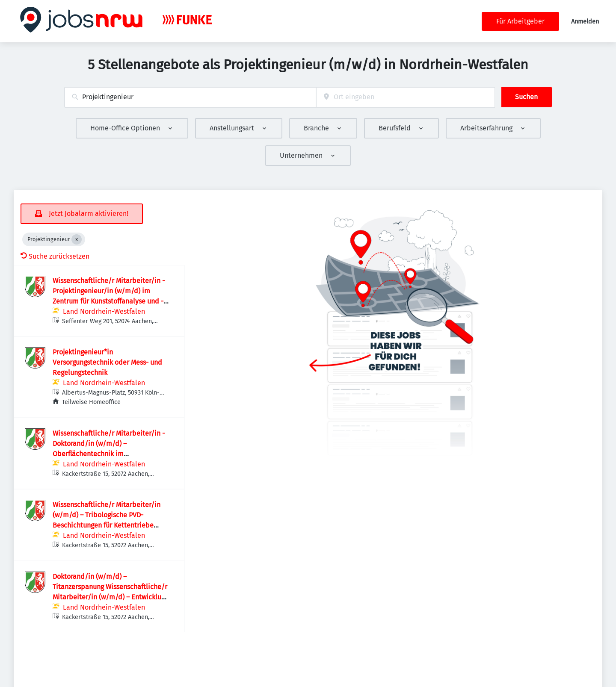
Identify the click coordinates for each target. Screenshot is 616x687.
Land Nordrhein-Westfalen (104, 311)
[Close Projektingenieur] (77, 239)
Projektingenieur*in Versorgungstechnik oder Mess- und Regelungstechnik (107, 362)
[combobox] (190, 97)
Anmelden (585, 22)
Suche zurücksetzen (55, 256)
